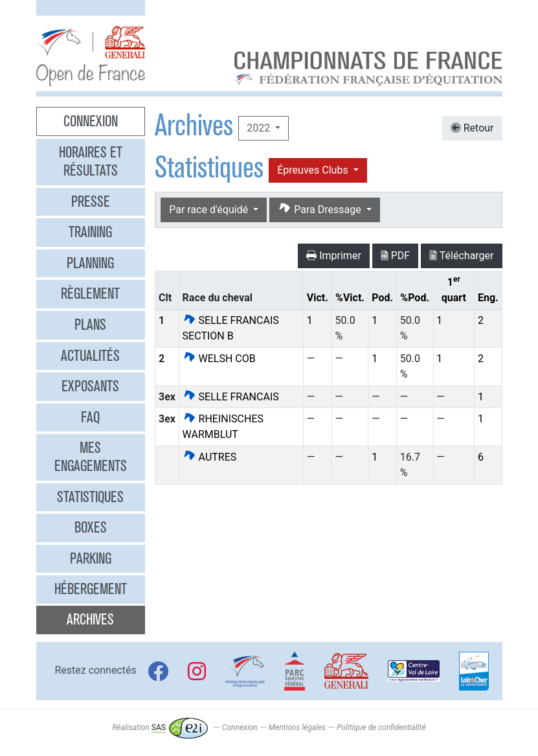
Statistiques (90, 497)
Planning (90, 263)
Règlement (90, 293)
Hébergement (91, 589)
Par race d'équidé (210, 210)
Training (90, 232)
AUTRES (210, 457)
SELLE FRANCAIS (231, 397)
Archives (90, 619)
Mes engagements (91, 457)
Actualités (90, 356)
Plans (90, 325)
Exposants (90, 386)
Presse (91, 201)
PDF (395, 256)
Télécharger (461, 256)
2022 (260, 128)
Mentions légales (297, 727)
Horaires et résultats (91, 161)
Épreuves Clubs (314, 170)
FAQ (90, 417)
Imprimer (334, 256)
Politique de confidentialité (381, 727)
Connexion (91, 121)
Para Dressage (320, 209)
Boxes (91, 527)
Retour (472, 128)
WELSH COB (219, 359)
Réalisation (160, 727)
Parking (91, 558)
